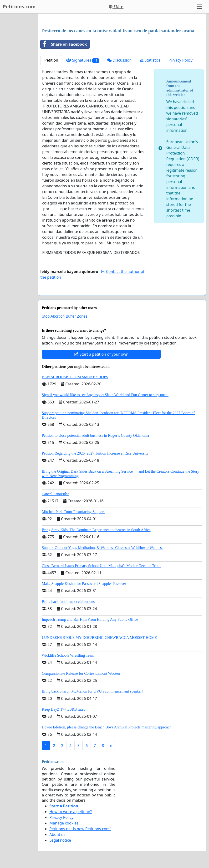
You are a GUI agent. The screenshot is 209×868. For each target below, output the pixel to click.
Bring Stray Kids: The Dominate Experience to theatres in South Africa (96, 530)
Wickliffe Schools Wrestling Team (68, 655)
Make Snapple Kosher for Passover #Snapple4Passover (84, 584)
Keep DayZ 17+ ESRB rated (64, 709)
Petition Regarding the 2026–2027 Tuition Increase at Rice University (95, 453)
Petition (51, 60)
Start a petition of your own (101, 354)
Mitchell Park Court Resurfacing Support (73, 512)
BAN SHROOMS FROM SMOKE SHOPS (75, 377)
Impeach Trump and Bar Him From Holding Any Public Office (90, 619)
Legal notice (60, 840)
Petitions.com (19, 7)
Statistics (150, 60)
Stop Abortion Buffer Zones (65, 316)
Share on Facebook (64, 44)
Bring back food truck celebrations (68, 602)
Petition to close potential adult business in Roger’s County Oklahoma (95, 435)
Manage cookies (64, 823)
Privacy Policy (181, 60)
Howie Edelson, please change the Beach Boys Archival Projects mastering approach (107, 727)
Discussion (119, 60)
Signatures (83, 60)
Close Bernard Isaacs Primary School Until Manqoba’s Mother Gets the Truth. (102, 566)
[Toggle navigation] (199, 7)
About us (57, 834)
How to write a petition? (71, 812)
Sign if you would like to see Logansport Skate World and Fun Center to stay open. (105, 395)
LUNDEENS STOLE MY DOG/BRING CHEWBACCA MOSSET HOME (99, 638)
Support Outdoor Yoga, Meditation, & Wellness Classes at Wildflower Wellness (102, 548)
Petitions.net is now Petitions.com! (80, 829)
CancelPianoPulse (56, 494)
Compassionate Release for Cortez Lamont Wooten (81, 673)
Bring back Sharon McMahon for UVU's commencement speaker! (92, 691)
